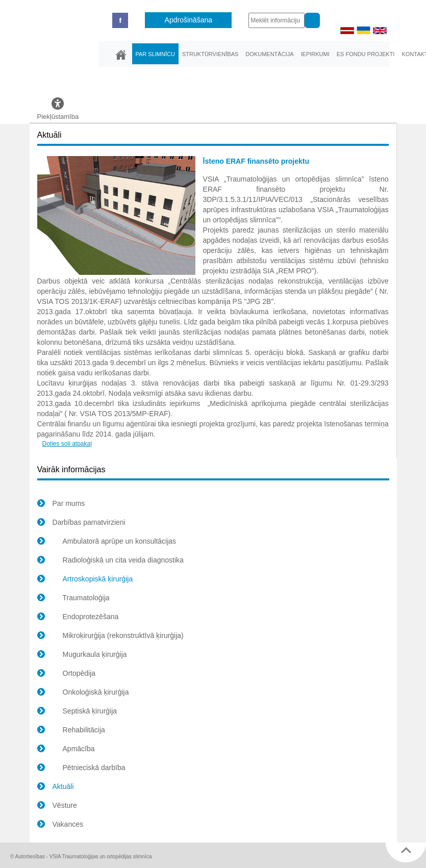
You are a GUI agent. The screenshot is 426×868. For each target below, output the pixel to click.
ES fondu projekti (366, 54)
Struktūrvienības (210, 54)
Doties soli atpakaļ (67, 444)
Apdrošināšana (189, 20)
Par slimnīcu (155, 54)
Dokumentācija (269, 54)
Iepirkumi (315, 54)
